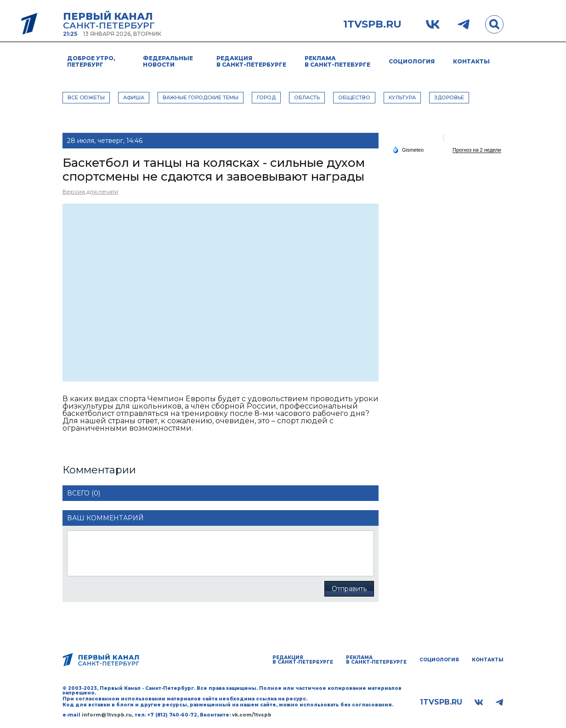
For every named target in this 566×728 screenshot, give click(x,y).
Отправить (349, 589)
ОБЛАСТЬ (307, 97)
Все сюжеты (86, 97)
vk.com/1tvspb (252, 715)
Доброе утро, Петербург (91, 61)
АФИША (134, 97)
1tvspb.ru (372, 24)
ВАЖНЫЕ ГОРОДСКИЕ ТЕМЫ (201, 97)
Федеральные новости (168, 61)
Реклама (337, 61)
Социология (412, 61)
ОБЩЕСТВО (354, 97)
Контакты (471, 61)
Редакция (251, 61)
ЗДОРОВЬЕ (449, 97)
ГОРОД (266, 97)
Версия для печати (90, 191)
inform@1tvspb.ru (107, 715)
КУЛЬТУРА (402, 97)
